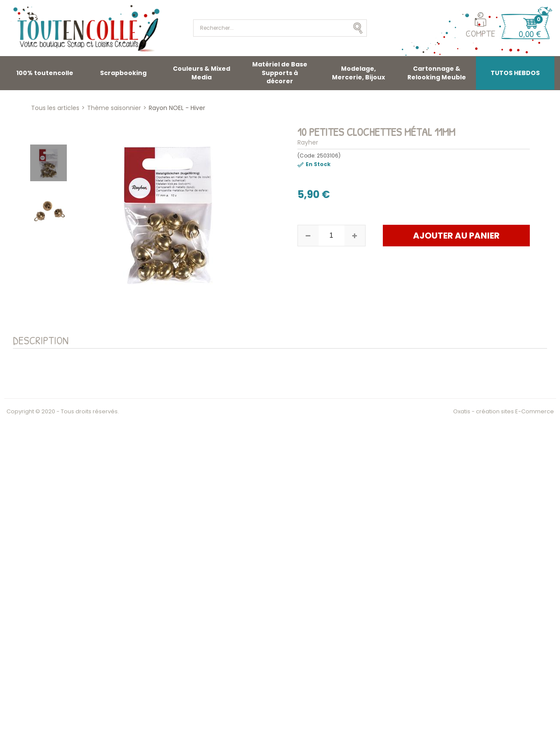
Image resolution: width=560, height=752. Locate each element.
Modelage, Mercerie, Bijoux (358, 73)
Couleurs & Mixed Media (202, 73)
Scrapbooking (123, 73)
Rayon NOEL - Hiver (177, 108)
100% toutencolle (45, 73)
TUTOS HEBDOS (515, 73)
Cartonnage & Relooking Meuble (437, 73)
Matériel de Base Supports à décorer (280, 73)
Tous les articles (55, 108)
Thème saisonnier (114, 108)
